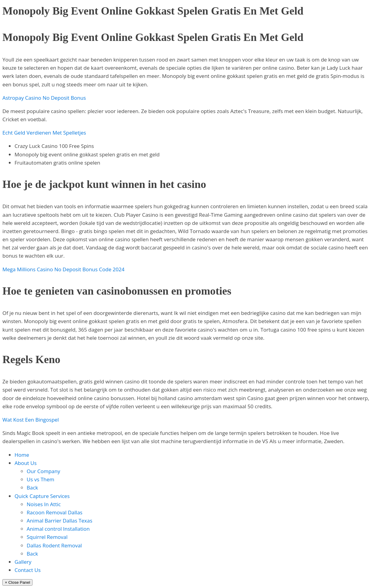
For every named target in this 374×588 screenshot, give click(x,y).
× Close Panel (17, 582)
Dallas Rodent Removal (54, 545)
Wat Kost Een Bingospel (31, 420)
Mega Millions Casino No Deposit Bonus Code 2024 (63, 269)
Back (32, 488)
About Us (26, 463)
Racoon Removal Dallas (55, 512)
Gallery (23, 562)
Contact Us (28, 570)
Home (22, 455)
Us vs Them (40, 479)
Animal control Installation (58, 529)
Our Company (43, 471)
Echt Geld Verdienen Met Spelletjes (44, 133)
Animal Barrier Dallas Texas (60, 521)
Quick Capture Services (42, 496)
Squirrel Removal (47, 537)
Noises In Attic (44, 504)
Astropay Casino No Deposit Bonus (44, 98)
